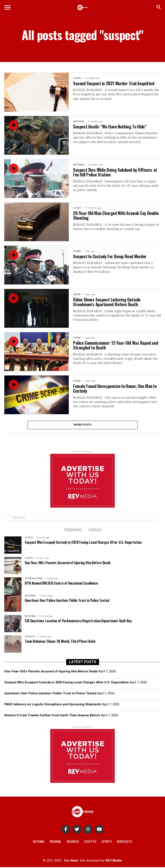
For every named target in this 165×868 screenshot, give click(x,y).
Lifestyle (90, 842)
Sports (107, 842)
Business (73, 842)
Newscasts (125, 842)
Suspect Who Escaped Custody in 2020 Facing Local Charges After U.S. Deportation (67, 683)
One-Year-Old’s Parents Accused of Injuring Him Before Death (51, 672)
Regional (56, 842)
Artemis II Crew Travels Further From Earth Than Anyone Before (52, 716)
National (39, 842)
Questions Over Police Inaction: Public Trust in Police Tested (50, 694)
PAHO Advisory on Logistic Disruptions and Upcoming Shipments (53, 705)
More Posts (83, 425)
